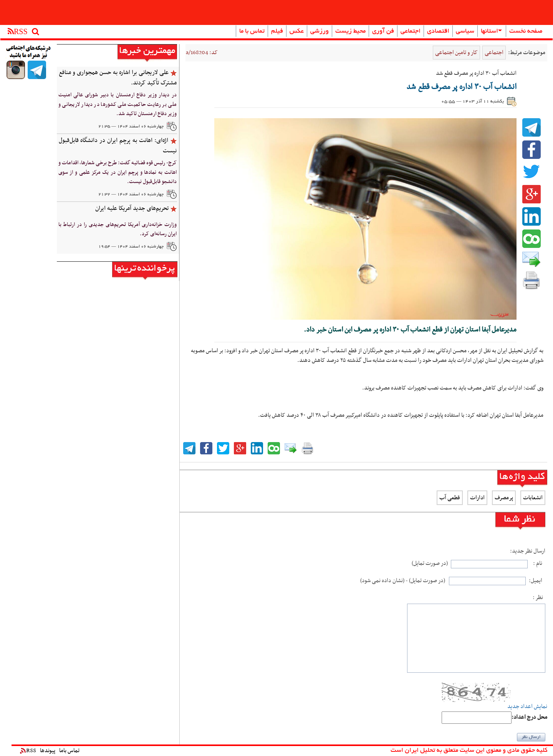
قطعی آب (450, 498)
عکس (297, 31)
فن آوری (383, 31)
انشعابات (533, 498)
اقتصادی (438, 31)
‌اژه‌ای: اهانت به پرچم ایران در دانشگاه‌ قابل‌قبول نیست (118, 146)
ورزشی (320, 31)
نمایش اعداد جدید (527, 707)
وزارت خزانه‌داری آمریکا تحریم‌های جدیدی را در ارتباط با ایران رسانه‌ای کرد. (118, 229)
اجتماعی (411, 31)
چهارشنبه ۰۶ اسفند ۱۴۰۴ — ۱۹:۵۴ (131, 247)
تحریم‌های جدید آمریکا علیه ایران (132, 208)
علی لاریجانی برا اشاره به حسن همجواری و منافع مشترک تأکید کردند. (118, 78)
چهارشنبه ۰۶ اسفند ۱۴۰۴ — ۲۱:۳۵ (131, 127)
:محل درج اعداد (529, 717)
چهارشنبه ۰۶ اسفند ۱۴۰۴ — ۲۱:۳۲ (131, 195)
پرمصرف (504, 498)
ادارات (477, 498)
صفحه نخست (526, 31)
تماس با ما (252, 31)
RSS (28, 751)
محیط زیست (350, 31)
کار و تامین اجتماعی (456, 53)
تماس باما (69, 751)
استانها (491, 31)
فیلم (277, 31)
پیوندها (48, 751)
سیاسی (465, 31)
